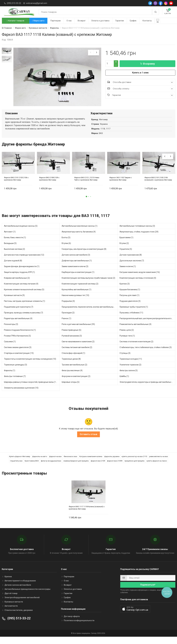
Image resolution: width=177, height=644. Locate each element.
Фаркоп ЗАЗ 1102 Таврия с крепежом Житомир (121, 186)
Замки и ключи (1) (128, 273)
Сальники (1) (10, 349)
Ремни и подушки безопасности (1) (20, 337)
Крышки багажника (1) (130, 297)
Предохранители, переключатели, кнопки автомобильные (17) (90, 314)
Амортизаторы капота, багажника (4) (79, 239)
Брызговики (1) (126, 244)
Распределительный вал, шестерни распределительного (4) (147, 325)
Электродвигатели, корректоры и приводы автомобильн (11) (147, 389)
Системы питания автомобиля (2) (77, 354)
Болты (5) (66, 244)
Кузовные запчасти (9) (14, 302)
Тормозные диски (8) (71, 366)
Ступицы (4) (125, 360)
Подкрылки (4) (68, 308)
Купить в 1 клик (140, 73)
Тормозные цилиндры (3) (15, 372)
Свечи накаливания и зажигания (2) (78, 349)
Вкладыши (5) (10, 250)
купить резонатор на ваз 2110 (134, 463)
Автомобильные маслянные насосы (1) (80, 233)
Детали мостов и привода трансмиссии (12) (24, 262)
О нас (69, 21)
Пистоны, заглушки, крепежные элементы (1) (25, 308)
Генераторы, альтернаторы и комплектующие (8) (84, 256)
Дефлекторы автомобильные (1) (77, 268)
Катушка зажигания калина (91, 463)
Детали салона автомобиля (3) (76, 262)
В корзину (147, 64)
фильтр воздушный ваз (51, 468)
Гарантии (120, 21)
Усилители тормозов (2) (130, 372)
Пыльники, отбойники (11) (131, 320)
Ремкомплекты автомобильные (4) (135, 331)
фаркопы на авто (40, 463)
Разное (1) (66, 325)
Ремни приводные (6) (71, 337)
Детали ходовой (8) (13, 268)
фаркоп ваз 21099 (115, 468)
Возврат (82, 21)
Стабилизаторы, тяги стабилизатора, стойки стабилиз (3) (146, 354)
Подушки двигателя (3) (130, 308)
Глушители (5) (126, 256)
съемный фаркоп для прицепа (76, 468)
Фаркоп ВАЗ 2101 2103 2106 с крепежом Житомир (16, 186)
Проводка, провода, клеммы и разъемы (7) (23, 320)
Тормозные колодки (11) (131, 366)
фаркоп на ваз (55, 463)
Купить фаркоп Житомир (20, 463)
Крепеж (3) (125, 291)
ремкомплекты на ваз (159, 463)
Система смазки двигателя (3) (18, 354)
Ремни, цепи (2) (127, 337)
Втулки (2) (124, 250)
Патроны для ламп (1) (129, 302)
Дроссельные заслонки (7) (132, 268)
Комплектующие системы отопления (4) (138, 285)
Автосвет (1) (10, 239)
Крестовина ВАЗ (32, 468)
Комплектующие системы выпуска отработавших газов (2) (88, 285)
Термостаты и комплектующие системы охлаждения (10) (30, 366)
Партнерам (55, 21)
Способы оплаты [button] (141, 89)
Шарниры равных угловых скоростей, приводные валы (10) (31, 389)
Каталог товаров (16, 21)
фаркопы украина (112, 463)
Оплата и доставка (100, 21)
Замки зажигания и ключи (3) (75, 273)
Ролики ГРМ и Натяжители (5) (17, 343)
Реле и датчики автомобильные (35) (78, 331)
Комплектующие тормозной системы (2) (80, 291)
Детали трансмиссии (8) (131, 262)
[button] (87, 203)
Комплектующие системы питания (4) (21, 291)
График (133, 21)
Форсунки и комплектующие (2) (76, 383)
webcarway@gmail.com (37, 3)
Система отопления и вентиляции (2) (136, 349)
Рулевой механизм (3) (72, 343)
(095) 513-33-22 (14, 3)
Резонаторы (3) (11, 331)
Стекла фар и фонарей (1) (73, 360)
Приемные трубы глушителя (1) (134, 314)
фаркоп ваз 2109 (98, 468)
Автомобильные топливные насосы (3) (137, 233)
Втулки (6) (66, 250)
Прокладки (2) (68, 320)
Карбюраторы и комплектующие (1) (78, 279)
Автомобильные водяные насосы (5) (21, 233)
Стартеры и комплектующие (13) (19, 360)
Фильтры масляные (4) (72, 377)
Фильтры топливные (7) (15, 383)
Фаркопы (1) (10, 377)
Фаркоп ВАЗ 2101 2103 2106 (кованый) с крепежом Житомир (158, 186)
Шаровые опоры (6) (71, 389)
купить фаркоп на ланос (157, 468)
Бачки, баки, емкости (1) (15, 244)
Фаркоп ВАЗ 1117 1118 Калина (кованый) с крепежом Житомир (87, 515)
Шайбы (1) (124, 383)
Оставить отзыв (88, 441)
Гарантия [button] (141, 95)
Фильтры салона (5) (129, 377)
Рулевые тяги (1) (127, 343)
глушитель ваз (16, 468)
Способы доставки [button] (141, 82)
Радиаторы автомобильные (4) (18, 325)
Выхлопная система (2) (14, 256)
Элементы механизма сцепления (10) (21, 395)
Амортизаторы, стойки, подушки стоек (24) (139, 239)
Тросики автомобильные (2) (74, 372)
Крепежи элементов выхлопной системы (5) (24, 297)
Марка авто (38, 21)
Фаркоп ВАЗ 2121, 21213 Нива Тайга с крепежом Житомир (87, 186)
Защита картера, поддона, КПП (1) (19, 279)
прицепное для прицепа (134, 468)
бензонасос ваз (70, 463)
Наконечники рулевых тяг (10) (75, 302)
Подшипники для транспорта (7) (19, 314)
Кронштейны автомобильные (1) (77, 297)
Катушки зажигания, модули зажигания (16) (140, 279)
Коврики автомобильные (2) (17, 285)
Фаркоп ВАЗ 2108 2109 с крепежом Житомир (49, 186)
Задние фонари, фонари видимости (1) (22, 273)
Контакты (147, 21)
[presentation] (91, 53)
